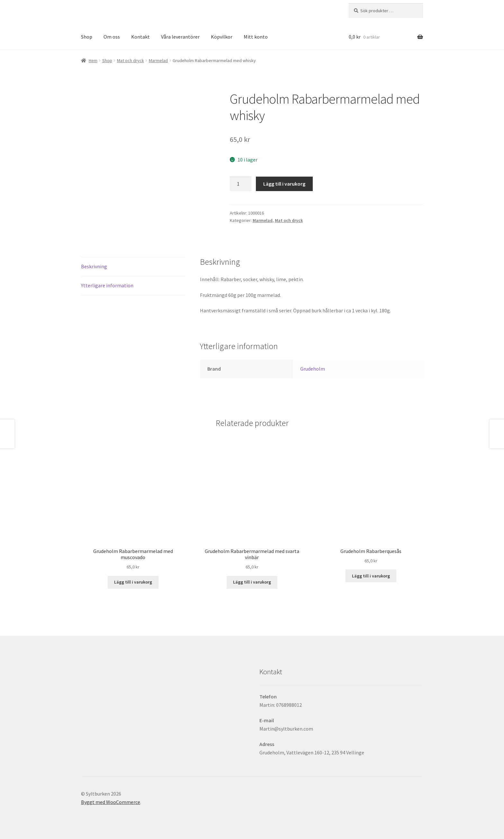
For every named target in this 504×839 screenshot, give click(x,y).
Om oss (112, 37)
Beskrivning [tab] (94, 266)
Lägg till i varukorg (284, 184)
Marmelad (158, 60)
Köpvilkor (222, 37)
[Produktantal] (241, 184)
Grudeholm (313, 369)
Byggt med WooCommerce (111, 802)
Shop (87, 37)
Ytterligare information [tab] (107, 285)
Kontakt (140, 37)
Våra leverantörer (180, 37)
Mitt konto (256, 37)
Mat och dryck (130, 60)
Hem (93, 60)
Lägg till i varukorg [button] (133, 582)
